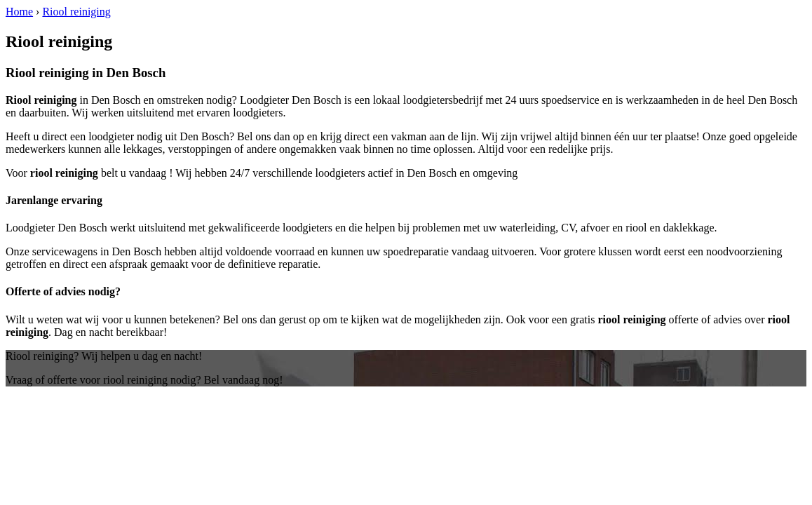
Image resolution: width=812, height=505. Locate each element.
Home (19, 12)
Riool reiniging (76, 12)
